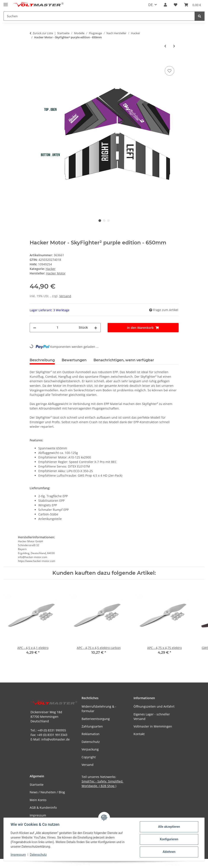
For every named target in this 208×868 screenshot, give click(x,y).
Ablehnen (169, 852)
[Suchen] (200, 16)
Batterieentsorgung (96, 719)
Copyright (89, 757)
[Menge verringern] (35, 328)
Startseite (37, 785)
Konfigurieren (169, 839)
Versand (65, 296)
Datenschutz (38, 855)
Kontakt (139, 734)
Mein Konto (38, 800)
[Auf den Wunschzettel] (169, 71)
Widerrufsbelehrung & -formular (99, 709)
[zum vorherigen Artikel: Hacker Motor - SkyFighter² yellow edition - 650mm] (165, 46)
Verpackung (90, 749)
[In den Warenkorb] (33, 60)
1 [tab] (100, 221)
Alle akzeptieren (169, 827)
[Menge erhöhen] (96, 328)
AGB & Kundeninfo (43, 807)
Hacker (51, 269)
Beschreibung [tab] (42, 360)
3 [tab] (108, 221)
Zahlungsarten (92, 726)
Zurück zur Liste (43, 33)
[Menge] (57, 328)
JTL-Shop (185, 864)
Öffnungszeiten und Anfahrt (154, 706)
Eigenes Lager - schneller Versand (152, 716)
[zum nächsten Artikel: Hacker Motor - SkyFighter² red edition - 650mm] (174, 46)
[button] (165, 5)
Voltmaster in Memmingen (153, 726)
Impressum (18, 855)
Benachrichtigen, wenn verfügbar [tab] (124, 360)
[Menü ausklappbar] (6, 3)
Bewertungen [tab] (74, 360)
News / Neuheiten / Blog (47, 792)
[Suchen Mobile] (99, 16)
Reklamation (91, 734)
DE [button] (151, 5)
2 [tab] (104, 221)
